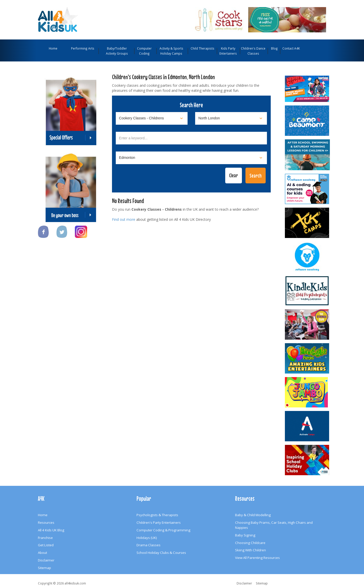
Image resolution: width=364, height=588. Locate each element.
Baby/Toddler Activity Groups (117, 51)
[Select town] (191, 158)
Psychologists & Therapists (157, 515)
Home (53, 48)
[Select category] (152, 118)
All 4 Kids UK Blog (51, 530)
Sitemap (44, 568)
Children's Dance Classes (253, 51)
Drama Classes (149, 545)
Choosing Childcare (250, 543)
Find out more (124, 219)
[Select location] (231, 118)
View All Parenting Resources (257, 558)
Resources (46, 522)
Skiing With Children (251, 550)
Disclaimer (46, 560)
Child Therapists (202, 48)
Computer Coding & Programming (163, 530)
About (42, 553)
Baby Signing (245, 535)
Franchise (45, 538)
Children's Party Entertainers (159, 522)
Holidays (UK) (147, 538)
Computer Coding (144, 51)
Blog (274, 48)
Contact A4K (291, 48)
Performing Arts (83, 48)
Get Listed (46, 545)
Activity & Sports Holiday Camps (171, 51)
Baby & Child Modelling (253, 515)
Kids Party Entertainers (228, 51)
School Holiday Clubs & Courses (161, 553)
